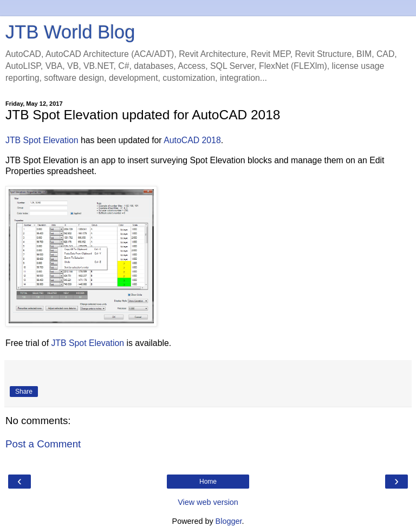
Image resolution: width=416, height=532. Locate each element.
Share (24, 392)
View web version (208, 502)
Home (208, 482)
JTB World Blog (70, 32)
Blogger (229, 521)
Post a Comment (43, 444)
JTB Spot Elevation (42, 140)
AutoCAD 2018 (192, 140)
